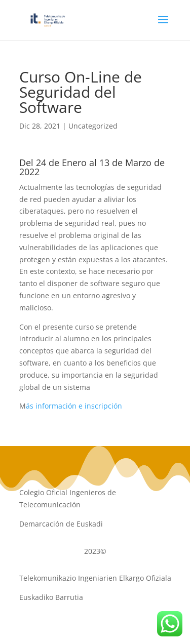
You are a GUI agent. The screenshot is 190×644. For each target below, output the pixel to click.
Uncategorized (93, 126)
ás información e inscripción (74, 406)
